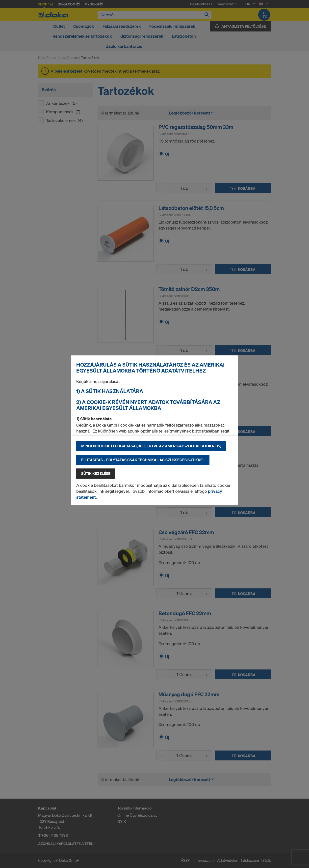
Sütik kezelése (96, 473)
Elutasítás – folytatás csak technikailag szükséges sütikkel (143, 460)
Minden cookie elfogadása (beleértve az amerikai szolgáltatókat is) (151, 446)
